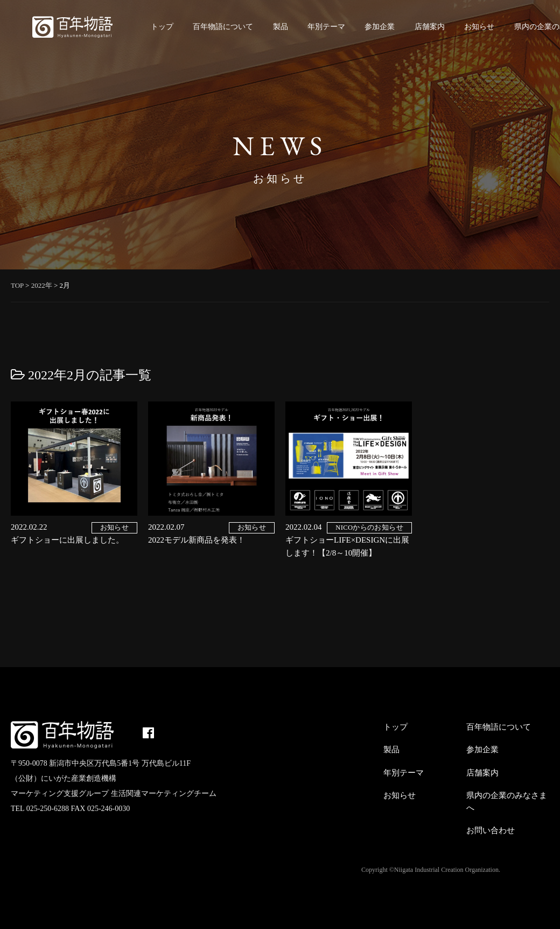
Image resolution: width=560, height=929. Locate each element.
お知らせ (479, 27)
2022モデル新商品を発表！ (197, 540)
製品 (281, 27)
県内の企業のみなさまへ (507, 802)
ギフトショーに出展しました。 (67, 540)
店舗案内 (430, 27)
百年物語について (223, 27)
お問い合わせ (491, 830)
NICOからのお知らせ (369, 528)
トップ (162, 27)
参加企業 (380, 27)
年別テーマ (326, 27)
